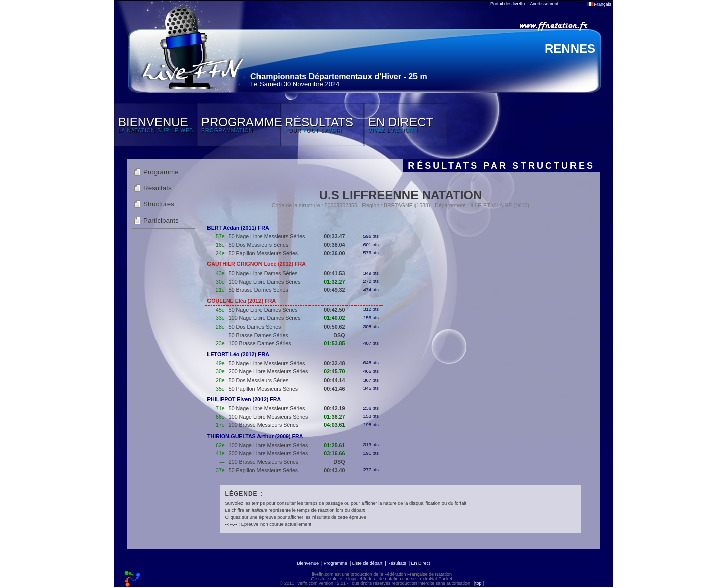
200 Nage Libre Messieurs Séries (269, 371)
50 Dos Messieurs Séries (258, 245)
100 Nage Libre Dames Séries (265, 282)
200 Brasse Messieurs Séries (264, 425)
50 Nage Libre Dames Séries (263, 273)
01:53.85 (334, 343)
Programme (161, 172)
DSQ (339, 335)
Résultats (158, 188)
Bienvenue (308, 563)
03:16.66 (334, 453)
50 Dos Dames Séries (255, 327)
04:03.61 (334, 425)
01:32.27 (334, 282)
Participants (161, 220)
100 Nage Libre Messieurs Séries (269, 417)
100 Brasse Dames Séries (260, 343)
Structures (159, 204)
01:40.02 (334, 318)
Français (599, 4)
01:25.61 (334, 445)
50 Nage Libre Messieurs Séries (267, 236)
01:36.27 (334, 417)
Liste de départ (368, 563)
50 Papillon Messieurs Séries (263, 253)
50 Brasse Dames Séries (258, 290)
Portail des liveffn (507, 4)
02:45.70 (334, 371)
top (478, 583)
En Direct (421, 563)
